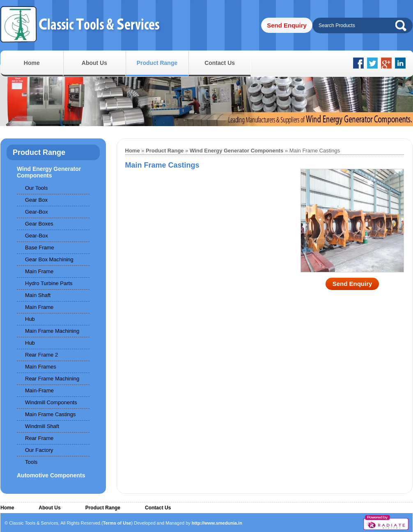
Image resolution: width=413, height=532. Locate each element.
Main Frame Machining (52, 331)
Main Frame (39, 271)
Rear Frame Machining (52, 379)
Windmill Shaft (42, 426)
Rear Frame (39, 438)
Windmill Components (51, 402)
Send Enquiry (287, 25)
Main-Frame (39, 390)
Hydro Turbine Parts (49, 283)
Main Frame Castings (50, 414)
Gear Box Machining (49, 259)
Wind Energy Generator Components (49, 172)
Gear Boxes (39, 224)
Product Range (157, 63)
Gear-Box (37, 212)
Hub (30, 319)
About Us (94, 63)
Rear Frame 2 (41, 355)
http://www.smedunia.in (217, 523)
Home (32, 63)
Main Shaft (38, 295)
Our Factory (39, 450)
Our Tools (36, 188)
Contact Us (220, 63)
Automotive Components (51, 475)
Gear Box (36, 200)
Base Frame (40, 248)
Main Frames (41, 367)
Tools (31, 462)
